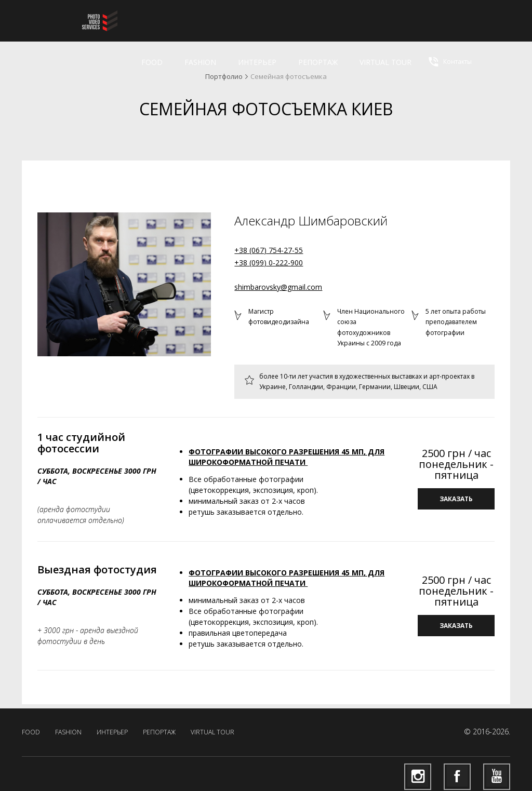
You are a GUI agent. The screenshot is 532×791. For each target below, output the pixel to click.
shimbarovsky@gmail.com (278, 287)
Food (152, 62)
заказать (456, 499)
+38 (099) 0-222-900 (269, 263)
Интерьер (257, 62)
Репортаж (318, 62)
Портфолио (224, 76)
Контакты (449, 62)
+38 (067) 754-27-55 (269, 250)
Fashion (200, 62)
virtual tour (385, 62)
